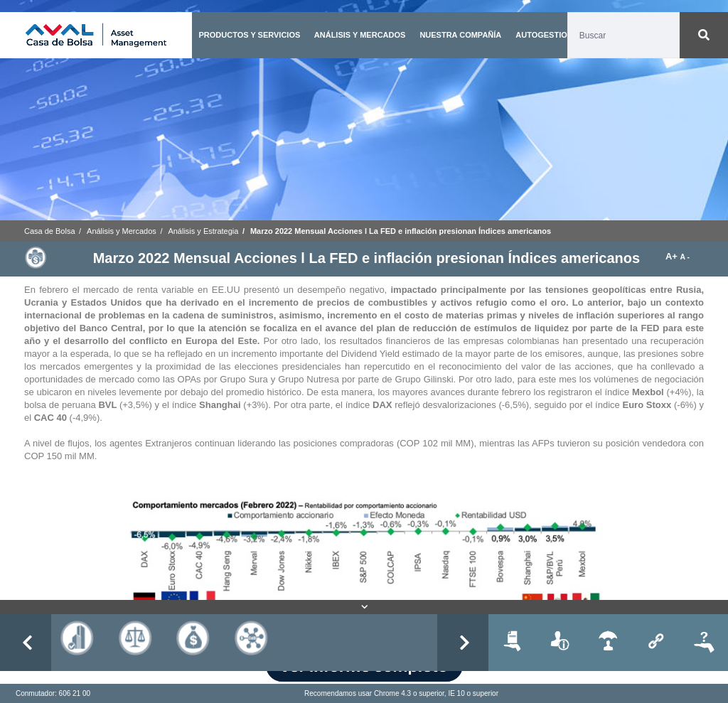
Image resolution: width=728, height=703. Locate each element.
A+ (673, 256)
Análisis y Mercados (122, 231)
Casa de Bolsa (50, 231)
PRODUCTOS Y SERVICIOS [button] (249, 35)
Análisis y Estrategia (203, 231)
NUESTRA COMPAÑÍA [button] (460, 35)
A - (685, 257)
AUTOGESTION (544, 35)
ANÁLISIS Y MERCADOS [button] (360, 35)
